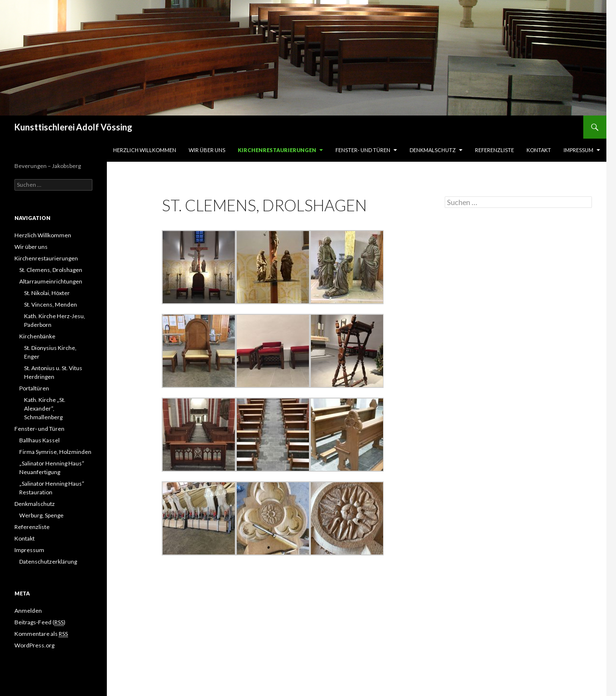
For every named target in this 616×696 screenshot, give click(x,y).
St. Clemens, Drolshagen (51, 270)
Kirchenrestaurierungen (277, 150)
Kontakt (539, 150)
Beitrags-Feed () (40, 622)
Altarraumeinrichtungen (51, 281)
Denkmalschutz (433, 150)
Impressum (578, 150)
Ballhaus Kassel (39, 440)
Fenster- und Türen (363, 150)
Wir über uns (207, 150)
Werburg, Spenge (41, 515)
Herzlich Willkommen (145, 150)
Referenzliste (494, 150)
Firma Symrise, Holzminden (55, 452)
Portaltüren (34, 388)
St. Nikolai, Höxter (47, 293)
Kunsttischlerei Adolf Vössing (73, 127)
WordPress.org (34, 645)
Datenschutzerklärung (48, 561)
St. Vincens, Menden (51, 304)
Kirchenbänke (37, 336)
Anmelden (28, 611)
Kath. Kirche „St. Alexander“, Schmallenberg (45, 408)
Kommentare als (41, 634)
